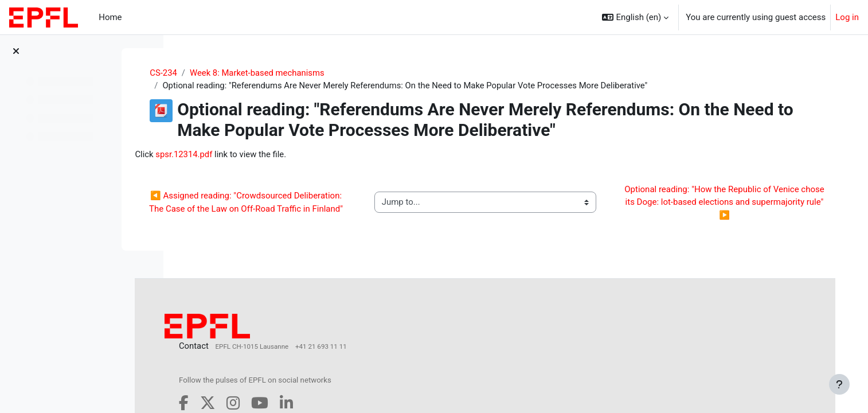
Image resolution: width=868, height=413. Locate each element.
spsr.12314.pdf (235, 154)
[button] (635, 17)
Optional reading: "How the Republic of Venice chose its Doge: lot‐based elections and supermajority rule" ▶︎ (727, 203)
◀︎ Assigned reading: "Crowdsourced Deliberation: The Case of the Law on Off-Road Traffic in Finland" (288, 203)
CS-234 (200, 73)
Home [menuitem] (110, 17)
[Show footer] (839, 384)
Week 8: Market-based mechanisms (294, 73)
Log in (847, 17)
